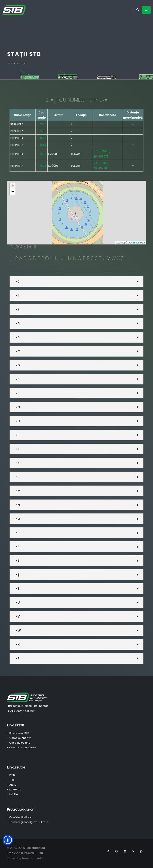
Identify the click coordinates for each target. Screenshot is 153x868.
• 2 (17, 309)
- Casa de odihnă (19, 742)
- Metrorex (14, 789)
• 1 (17, 295)
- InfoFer (13, 794)
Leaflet (120, 242)
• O (18, 518)
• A (18, 323)
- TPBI (11, 779)
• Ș (17, 574)
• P (17, 532)
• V (18, 616)
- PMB (11, 774)
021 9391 (30, 710)
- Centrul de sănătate (21, 747)
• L (17, 476)
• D (18, 364)
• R (17, 546)
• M (18, 490)
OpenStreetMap (136, 242)
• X (18, 644)
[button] (13, 185)
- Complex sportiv (19, 737)
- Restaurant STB (18, 732)
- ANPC (12, 784)
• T (17, 588)
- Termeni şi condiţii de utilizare (28, 821)
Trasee (11, 63)
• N (18, 504)
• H (18, 420)
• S (17, 560)
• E (17, 378)
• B (17, 336)
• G (18, 406)
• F (17, 392)
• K (18, 462)
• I (17, 434)
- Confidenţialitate (19, 816)
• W (18, 630)
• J (17, 448)
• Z (17, 658)
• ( (17, 281)
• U (18, 602)
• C (18, 350)
